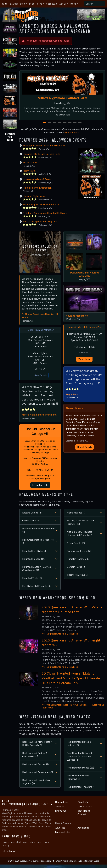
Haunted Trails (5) (32, 585)
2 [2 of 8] (50, 126)
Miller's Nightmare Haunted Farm (62, 98)
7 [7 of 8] (75, 126)
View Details (40, 382)
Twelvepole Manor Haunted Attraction (44, 149)
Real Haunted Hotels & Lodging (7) (79, 751)
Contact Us (61, 809)
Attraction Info (40, 492)
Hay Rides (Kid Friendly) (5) (37, 593)
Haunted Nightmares (34, 200)
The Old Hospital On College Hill (40, 225)
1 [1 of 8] (45, 126)
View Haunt (84, 363)
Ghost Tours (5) (31, 528)
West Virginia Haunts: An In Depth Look (60, 641)
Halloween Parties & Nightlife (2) (38, 549)
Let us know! (9, 858)
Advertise (60, 835)
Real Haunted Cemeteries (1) (38, 780)
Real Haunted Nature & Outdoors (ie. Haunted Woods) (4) (79, 764)
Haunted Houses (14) (34, 566)
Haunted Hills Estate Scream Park (41, 157)
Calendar (52, 4)
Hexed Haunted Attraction (37, 191)
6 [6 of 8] (70, 126)
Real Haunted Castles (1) (36, 772)
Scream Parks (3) (76, 574)
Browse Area (18, 4)
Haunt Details (84, 451)
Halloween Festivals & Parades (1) (39, 538)
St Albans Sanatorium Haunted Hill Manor (46, 216)
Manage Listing (63, 840)
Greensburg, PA (40, 258)
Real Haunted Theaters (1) (81, 794)
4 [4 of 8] (60, 126)
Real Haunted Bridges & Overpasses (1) (35, 762)
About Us (83, 809)
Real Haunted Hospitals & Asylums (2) (36, 789)
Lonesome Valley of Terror (37, 183)
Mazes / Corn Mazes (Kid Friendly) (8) (80, 530)
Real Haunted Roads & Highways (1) (79, 785)
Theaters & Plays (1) (78, 582)
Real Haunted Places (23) (80, 775)
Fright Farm (29, 174)
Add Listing (83, 835)
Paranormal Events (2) (79, 558)
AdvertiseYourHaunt (10, 137)
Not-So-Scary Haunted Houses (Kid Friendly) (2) (80, 541)
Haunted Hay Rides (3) (34, 558)
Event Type (36, 4)
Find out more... (73, 136)
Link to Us (61, 818)
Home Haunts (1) (76, 520)
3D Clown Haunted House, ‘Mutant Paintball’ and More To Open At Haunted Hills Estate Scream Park (72, 685)
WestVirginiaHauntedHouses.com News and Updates (66, 712)
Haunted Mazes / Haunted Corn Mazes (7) (37, 576)
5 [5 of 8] (65, 126)
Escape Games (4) (32, 520)
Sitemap (60, 814)
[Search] (95, 4)
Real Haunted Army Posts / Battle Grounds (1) (37, 751)
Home (5, 4)
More (73, 4)
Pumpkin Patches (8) (78, 566)
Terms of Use (85, 814)
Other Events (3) (76, 550)
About (63, 4)
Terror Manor (30, 166)
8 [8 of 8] (80, 126)
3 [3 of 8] (55, 126)
